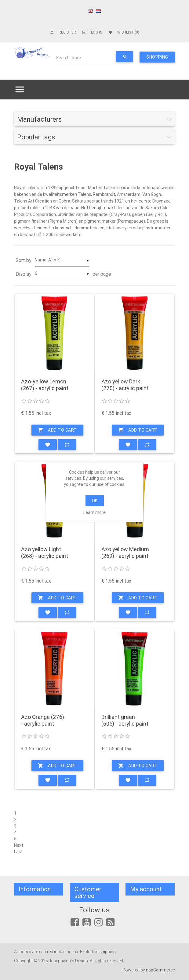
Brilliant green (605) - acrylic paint (125, 720)
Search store (68, 58)
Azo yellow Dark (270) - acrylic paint (125, 385)
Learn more (94, 512)
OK (95, 501)
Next (19, 845)
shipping (108, 952)
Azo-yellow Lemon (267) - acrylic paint (45, 385)
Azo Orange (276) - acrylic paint (43, 720)
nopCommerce (160, 970)
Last (18, 852)
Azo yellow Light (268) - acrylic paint (45, 553)
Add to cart (57, 430)
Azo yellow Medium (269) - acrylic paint (125, 553)
